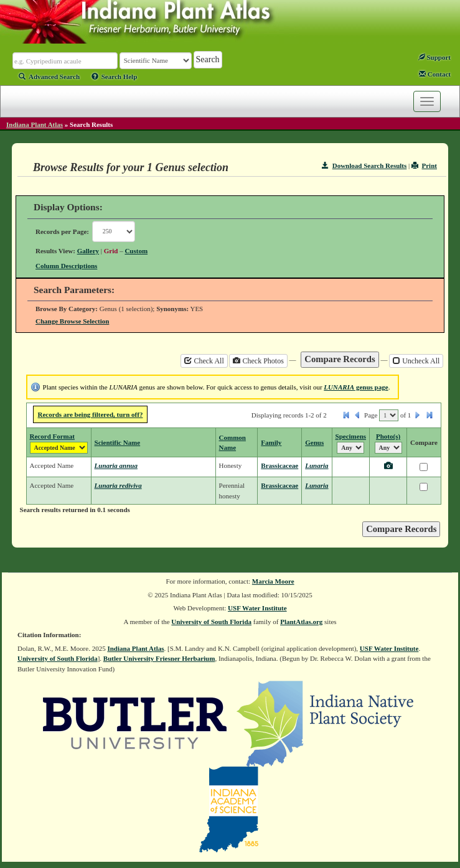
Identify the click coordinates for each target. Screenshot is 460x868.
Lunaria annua (116, 465)
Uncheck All (416, 361)
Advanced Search (49, 77)
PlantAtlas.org (301, 622)
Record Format (52, 436)
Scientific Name (118, 442)
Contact (435, 74)
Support (434, 57)
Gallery (88, 251)
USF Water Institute (257, 608)
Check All (204, 361)
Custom (136, 251)
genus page (356, 387)
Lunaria (317, 465)
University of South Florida (211, 622)
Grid (111, 251)
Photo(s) (388, 436)
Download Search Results (364, 166)
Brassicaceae (279, 465)
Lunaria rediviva (118, 485)
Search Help (115, 77)
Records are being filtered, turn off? (91, 414)
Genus (314, 442)
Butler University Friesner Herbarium (159, 658)
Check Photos (258, 361)
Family (271, 442)
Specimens (351, 436)
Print (424, 166)
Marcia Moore (273, 581)
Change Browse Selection (72, 321)
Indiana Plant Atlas (35, 124)
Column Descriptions (66, 266)
